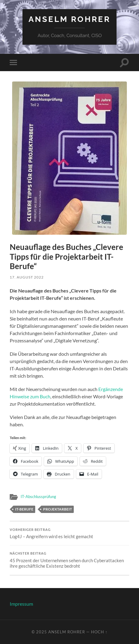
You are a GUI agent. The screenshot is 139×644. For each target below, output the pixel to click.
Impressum (21, 604)
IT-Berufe (24, 509)
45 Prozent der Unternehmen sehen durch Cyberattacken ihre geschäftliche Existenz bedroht (69, 560)
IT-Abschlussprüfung (38, 497)
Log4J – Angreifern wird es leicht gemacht (69, 534)
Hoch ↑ (99, 632)
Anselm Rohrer (69, 19)
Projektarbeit (58, 509)
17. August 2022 (27, 277)
